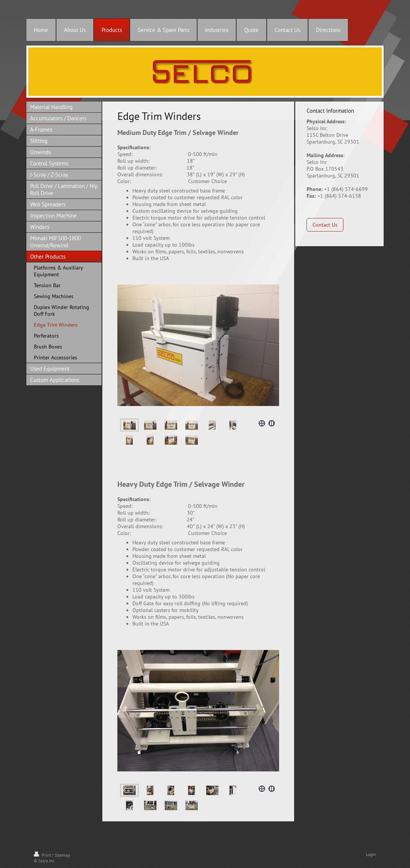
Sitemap (62, 855)
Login (371, 854)
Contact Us (325, 225)
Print (43, 855)
